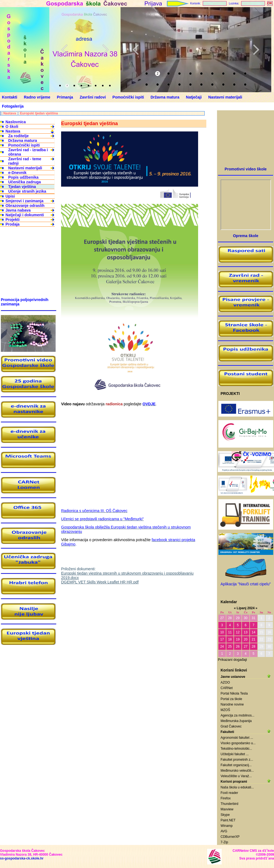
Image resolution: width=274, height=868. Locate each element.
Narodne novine (232, 704)
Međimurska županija (236, 721)
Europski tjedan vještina (39, 113)
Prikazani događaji (232, 660)
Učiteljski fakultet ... (235, 754)
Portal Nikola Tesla (234, 693)
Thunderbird (229, 804)
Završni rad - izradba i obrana (28, 152)
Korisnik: (195, 3)
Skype (225, 815)
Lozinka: (234, 3)
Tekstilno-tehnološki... (236, 749)
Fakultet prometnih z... (237, 760)
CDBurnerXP (230, 837)
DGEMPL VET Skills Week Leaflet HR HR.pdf (100, 582)
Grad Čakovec (231, 726)
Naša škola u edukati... (237, 787)
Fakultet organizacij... (236, 765)
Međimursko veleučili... (237, 771)
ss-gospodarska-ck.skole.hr (22, 858)
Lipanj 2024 (246, 608)
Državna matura (23, 141)
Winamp (227, 826)
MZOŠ (225, 710)
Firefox (226, 798)
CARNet (227, 688)
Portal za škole (231, 699)
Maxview (227, 809)
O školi (12, 127)
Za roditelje (18, 136)
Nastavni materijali (25, 168)
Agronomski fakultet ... (237, 738)
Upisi (10, 196)
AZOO (225, 682)
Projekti (12, 220)
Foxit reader (229, 793)
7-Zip (224, 842)
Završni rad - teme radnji (25, 161)
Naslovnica (16, 122)
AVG (224, 831)
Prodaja (12, 224)
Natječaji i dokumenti (25, 215)
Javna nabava (18, 210)
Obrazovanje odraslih (25, 206)
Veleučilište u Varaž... (236, 776)
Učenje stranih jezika (27, 191)
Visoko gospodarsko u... (238, 743)
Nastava (10, 113)
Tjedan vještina (22, 187)
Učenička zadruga (25, 182)
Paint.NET (228, 820)
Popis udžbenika (23, 177)
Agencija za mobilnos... (237, 715)
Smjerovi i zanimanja (25, 201)
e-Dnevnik (17, 173)
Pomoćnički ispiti (24, 145)
